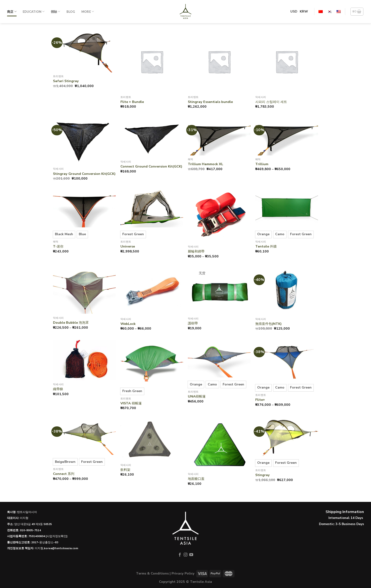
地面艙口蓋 (196, 479)
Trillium (262, 164)
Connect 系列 (64, 474)
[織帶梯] (84, 360)
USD (294, 11)
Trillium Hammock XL (205, 164)
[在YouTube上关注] (191, 555)
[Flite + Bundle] (152, 62)
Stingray (263, 475)
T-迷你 (58, 246)
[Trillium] (287, 137)
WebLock (128, 324)
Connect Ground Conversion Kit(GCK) (151, 166)
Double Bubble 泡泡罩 (71, 323)
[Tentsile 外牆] (287, 208)
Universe (128, 246)
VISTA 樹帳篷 (131, 403)
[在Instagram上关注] (185, 555)
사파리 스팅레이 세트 (271, 102)
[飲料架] (152, 440)
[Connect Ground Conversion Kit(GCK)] (152, 138)
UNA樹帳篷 (197, 396)
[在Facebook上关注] (180, 555)
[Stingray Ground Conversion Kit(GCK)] (84, 141)
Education (34, 11)
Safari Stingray (66, 81)
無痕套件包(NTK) (268, 324)
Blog (71, 12)
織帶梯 (58, 389)
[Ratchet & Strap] (219, 216)
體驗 (56, 11)
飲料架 (125, 470)
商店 (12, 11)
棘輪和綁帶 (196, 251)
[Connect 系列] (84, 437)
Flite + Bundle (132, 102)
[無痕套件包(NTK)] (287, 291)
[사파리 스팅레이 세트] (287, 62)
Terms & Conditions (152, 573)
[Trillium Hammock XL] (219, 137)
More (88, 11)
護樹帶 (193, 323)
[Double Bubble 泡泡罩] (84, 291)
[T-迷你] (84, 208)
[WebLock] (152, 291)
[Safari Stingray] (84, 51)
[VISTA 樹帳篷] (152, 362)
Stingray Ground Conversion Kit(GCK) (84, 174)
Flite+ (260, 400)
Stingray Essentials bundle (210, 102)
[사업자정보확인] (57, 536)
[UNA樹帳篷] (219, 359)
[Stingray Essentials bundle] (219, 62)
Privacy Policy (183, 573)
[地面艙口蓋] (219, 445)
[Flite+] (287, 360)
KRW (304, 11)
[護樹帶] (219, 291)
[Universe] (152, 208)
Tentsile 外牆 (266, 246)
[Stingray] (287, 438)
